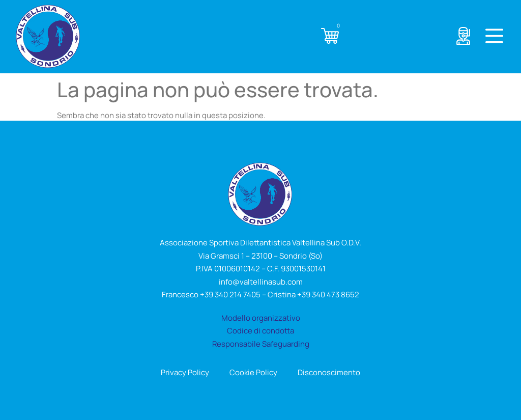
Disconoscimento (329, 372)
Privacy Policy (185, 372)
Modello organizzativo (261, 318)
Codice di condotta (260, 331)
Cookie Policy (253, 372)
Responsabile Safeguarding (261, 344)
